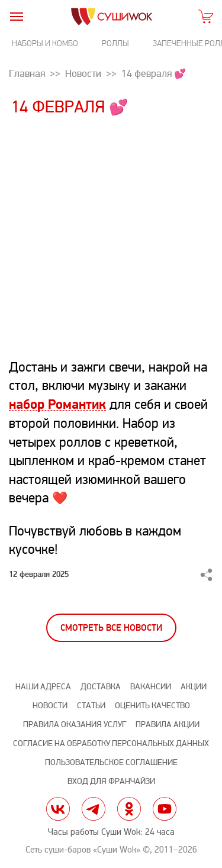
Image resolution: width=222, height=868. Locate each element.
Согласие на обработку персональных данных (111, 743)
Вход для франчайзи (111, 781)
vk (58, 809)
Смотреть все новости (111, 628)
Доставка (101, 687)
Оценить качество (152, 706)
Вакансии (151, 687)
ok (129, 809)
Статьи (91, 706)
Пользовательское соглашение (111, 762)
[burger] (16, 16)
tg (94, 809)
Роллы (115, 43)
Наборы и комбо (45, 43)
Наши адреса (43, 687)
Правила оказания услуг (75, 725)
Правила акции (168, 725)
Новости (50, 706)
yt (165, 809)
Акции (194, 687)
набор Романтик (57, 405)
